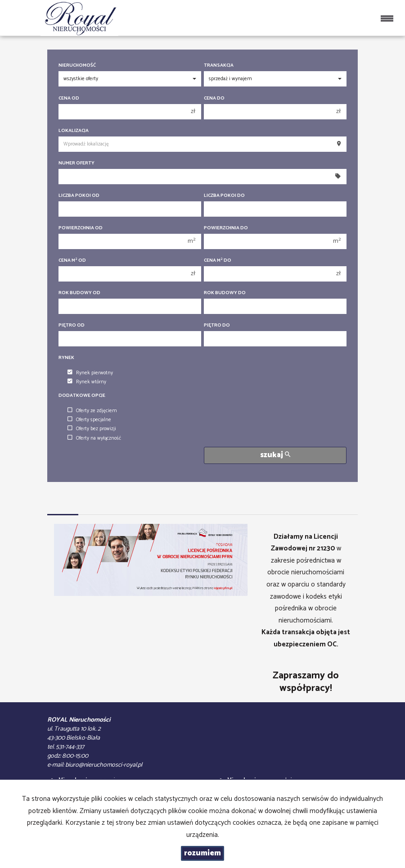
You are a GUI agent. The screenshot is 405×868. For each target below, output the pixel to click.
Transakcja (219, 66)
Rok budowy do (225, 293)
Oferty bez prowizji (92, 429)
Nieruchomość (77, 66)
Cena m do (218, 261)
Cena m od (72, 261)
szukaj (275, 455)
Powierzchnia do (226, 228)
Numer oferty (76, 163)
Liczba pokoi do (224, 196)
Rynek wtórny (87, 382)
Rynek (66, 358)
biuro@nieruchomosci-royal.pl (104, 765)
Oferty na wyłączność (94, 438)
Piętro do (217, 325)
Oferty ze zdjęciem (92, 411)
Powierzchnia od (81, 228)
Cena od (69, 98)
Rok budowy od (79, 293)
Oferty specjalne (89, 420)
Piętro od (72, 325)
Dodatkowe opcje (82, 396)
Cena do (214, 98)
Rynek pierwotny (90, 373)
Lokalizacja (74, 131)
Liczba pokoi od (79, 196)
